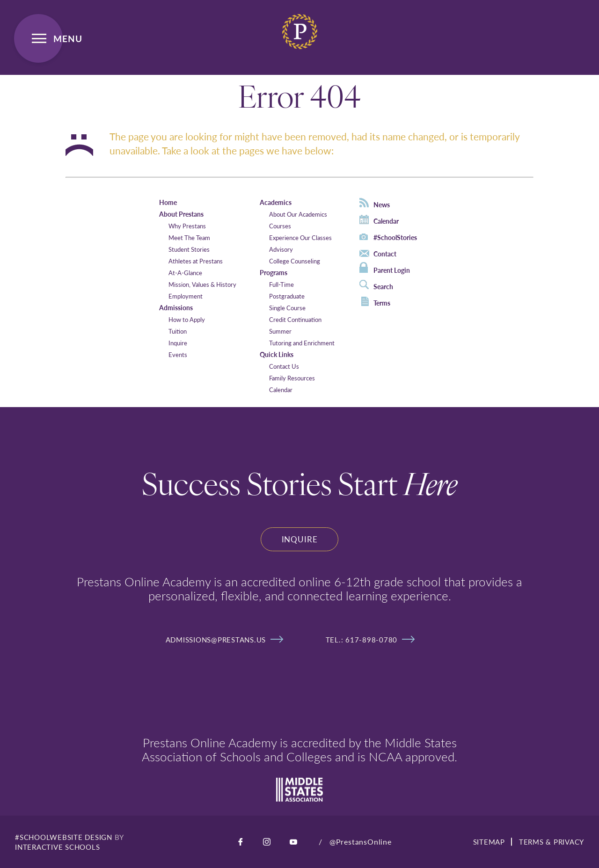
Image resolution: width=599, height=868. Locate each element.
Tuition (178, 331)
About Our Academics (298, 214)
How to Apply (187, 319)
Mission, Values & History (202, 284)
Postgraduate (287, 296)
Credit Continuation (295, 319)
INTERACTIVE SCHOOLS (57, 847)
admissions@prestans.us (225, 639)
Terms (376, 302)
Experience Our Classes (300, 237)
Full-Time (281, 284)
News (375, 204)
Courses (280, 226)
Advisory (281, 249)
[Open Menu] (38, 38)
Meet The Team (189, 237)
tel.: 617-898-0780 (370, 639)
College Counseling (295, 261)
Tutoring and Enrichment (302, 343)
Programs (274, 272)
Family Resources (292, 378)
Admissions (176, 307)
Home (168, 202)
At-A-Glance (185, 273)
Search (376, 285)
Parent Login (385, 268)
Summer (280, 331)
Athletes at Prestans (196, 261)
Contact (378, 254)
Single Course (287, 308)
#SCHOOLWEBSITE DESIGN (64, 837)
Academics (276, 202)
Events (178, 354)
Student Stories (189, 249)
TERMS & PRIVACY (552, 842)
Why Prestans (187, 226)
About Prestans (181, 214)
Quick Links (277, 354)
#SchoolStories (388, 237)
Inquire (178, 343)
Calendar (281, 390)
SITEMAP (489, 842)
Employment (186, 296)
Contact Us (284, 366)
